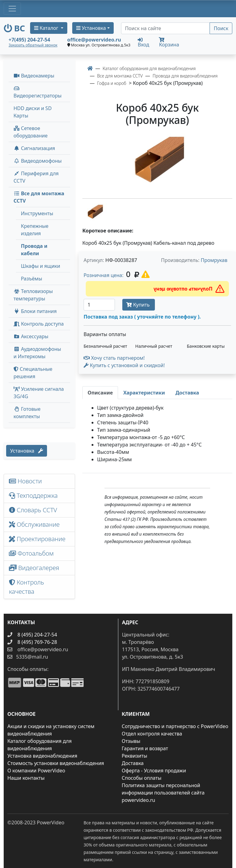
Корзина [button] (169, 43)
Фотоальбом (31, 553)
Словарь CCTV (33, 510)
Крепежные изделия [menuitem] (35, 230)
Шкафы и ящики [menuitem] (41, 266)
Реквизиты (134, 756)
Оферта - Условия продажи (154, 771)
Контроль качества (26, 587)
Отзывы (131, 741)
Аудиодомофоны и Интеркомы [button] (37, 353)
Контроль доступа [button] (39, 324)
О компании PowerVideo (36, 771)
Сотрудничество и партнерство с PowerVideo (175, 726)
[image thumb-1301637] (95, 212)
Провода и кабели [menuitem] (34, 250)
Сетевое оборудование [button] (31, 132)
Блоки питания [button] (35, 311)
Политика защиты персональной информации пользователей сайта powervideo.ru (163, 793)
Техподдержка (33, 495)
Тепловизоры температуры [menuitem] (33, 295)
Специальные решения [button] (33, 373)
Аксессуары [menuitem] (31, 336)
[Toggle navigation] (12, 9)
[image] (157, 163)
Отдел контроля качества (152, 734)
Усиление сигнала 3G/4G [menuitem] (39, 393)
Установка (27, 451)
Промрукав (214, 260)
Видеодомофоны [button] (38, 161)
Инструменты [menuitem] (37, 213)
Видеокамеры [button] (34, 76)
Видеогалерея (34, 568)
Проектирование (37, 539)
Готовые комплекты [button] (27, 413)
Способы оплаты (142, 778)
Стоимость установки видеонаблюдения (56, 763)
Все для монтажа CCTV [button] (39, 197)
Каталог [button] (47, 28)
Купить (139, 305)
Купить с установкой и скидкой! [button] (124, 365)
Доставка (133, 763)
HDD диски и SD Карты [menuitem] (33, 112)
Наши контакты (26, 778)
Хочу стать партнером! (114, 358)
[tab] (100, 393)
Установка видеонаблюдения (42, 756)
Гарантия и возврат (145, 748)
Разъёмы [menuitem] (31, 279)
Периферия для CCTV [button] (36, 177)
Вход (143, 42)
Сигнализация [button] (34, 148)
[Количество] (99, 305)
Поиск (221, 28)
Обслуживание (34, 524)
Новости (25, 481)
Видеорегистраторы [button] (37, 92)
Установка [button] (91, 28)
